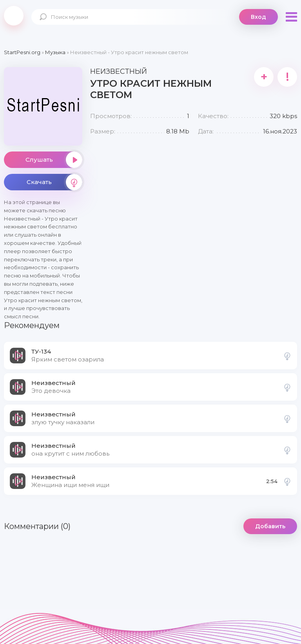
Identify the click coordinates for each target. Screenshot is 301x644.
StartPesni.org (22, 52)
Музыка (55, 52)
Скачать (54, 182)
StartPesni (14, 16)
